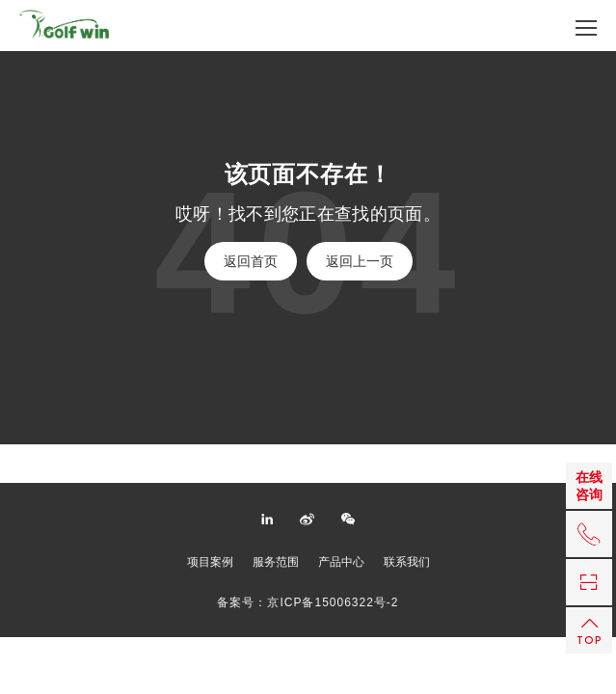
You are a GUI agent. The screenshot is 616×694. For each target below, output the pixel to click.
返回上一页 (360, 261)
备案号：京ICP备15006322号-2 (308, 602)
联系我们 (407, 562)
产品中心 (341, 562)
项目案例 (210, 562)
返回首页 (251, 261)
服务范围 (276, 562)
